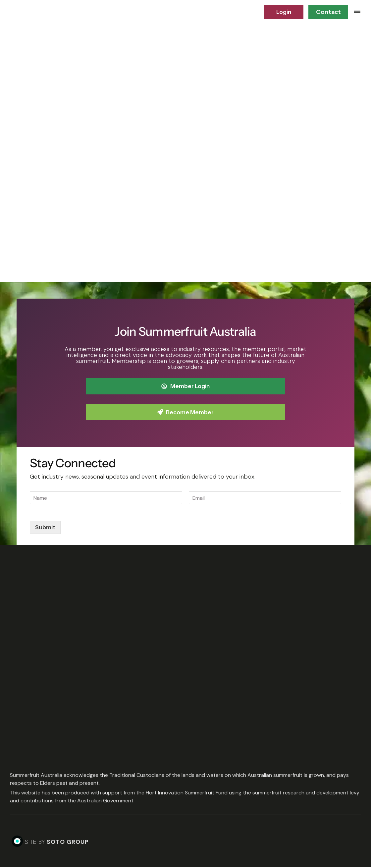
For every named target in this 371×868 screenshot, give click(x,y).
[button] (357, 12)
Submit (45, 529)
